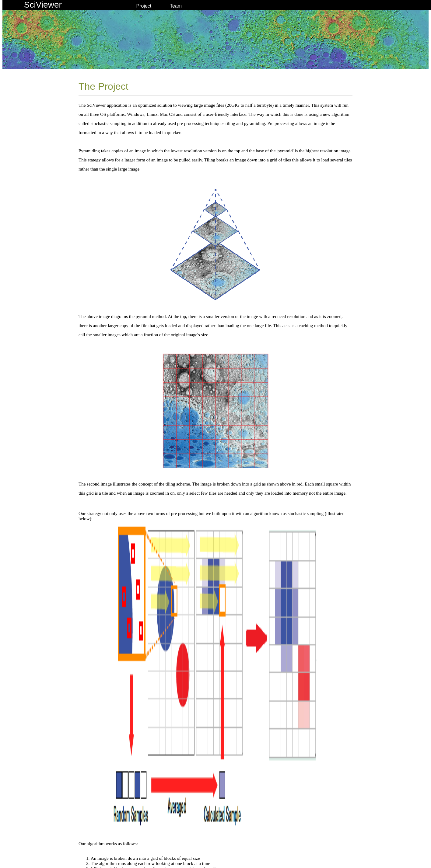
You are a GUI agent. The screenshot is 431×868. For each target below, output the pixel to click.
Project (144, 6)
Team (176, 6)
